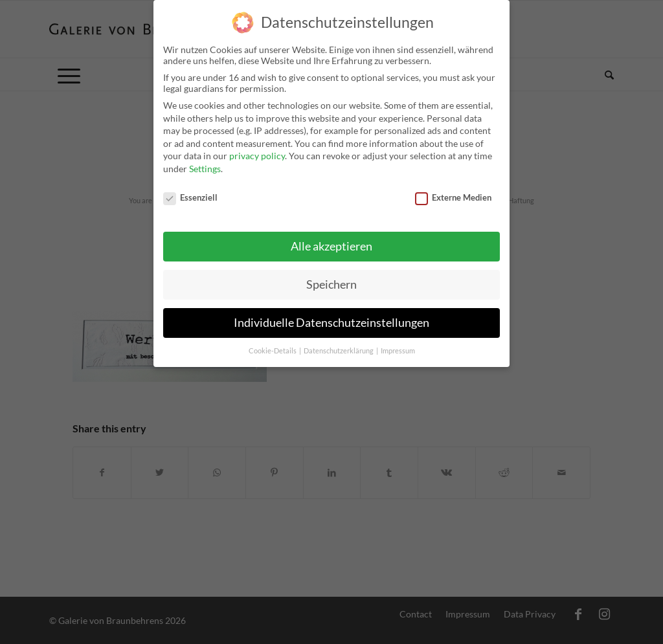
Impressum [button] (398, 344)
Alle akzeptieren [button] (331, 239)
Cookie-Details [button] (273, 344)
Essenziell (190, 190)
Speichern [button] (331, 277)
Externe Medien (453, 190)
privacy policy (257, 149)
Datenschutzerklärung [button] (339, 344)
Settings (205, 161)
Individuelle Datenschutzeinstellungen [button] (331, 316)
